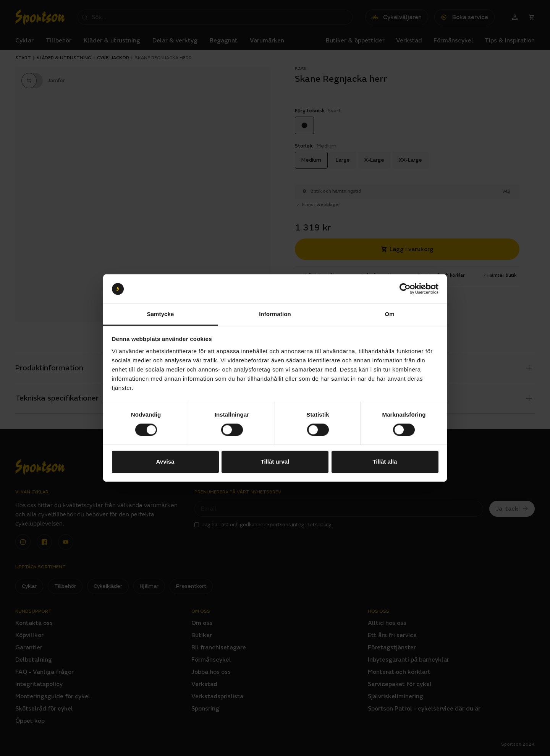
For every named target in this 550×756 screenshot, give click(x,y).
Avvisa (165, 462)
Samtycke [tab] (161, 314)
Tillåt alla (385, 462)
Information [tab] (275, 314)
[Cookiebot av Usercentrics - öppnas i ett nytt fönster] (405, 289)
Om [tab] (389, 314)
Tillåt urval (275, 462)
